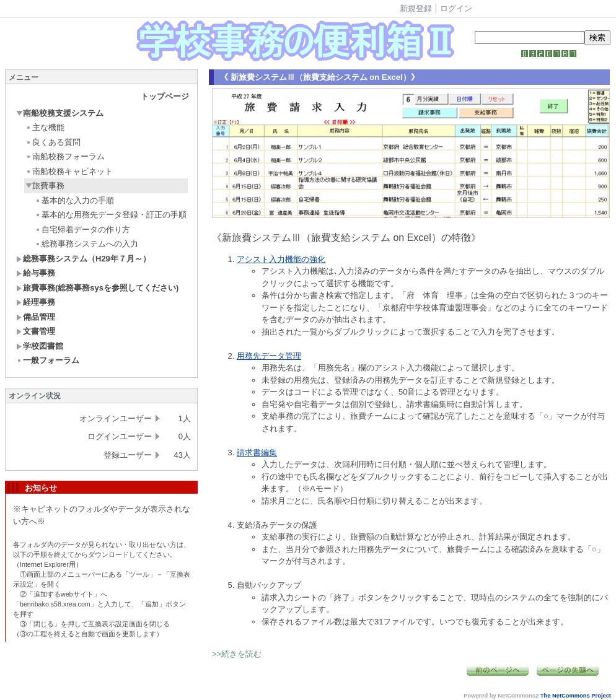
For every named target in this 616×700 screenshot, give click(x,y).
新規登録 (416, 8)
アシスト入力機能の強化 (281, 259)
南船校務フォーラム (65, 156)
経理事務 (36, 302)
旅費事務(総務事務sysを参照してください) (97, 288)
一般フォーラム (48, 360)
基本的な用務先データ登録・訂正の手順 (111, 215)
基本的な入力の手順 (74, 200)
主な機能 (45, 127)
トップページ (165, 96)
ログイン (456, 8)
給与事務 (36, 273)
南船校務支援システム (60, 113)
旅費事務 (45, 186)
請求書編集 (257, 453)
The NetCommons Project (576, 696)
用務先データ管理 (269, 356)
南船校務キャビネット (69, 171)
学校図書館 (40, 346)
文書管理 (36, 331)
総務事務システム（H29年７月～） (83, 259)
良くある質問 (53, 142)
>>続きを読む (237, 654)
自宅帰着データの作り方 (82, 230)
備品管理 (36, 317)
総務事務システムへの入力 (86, 244)
